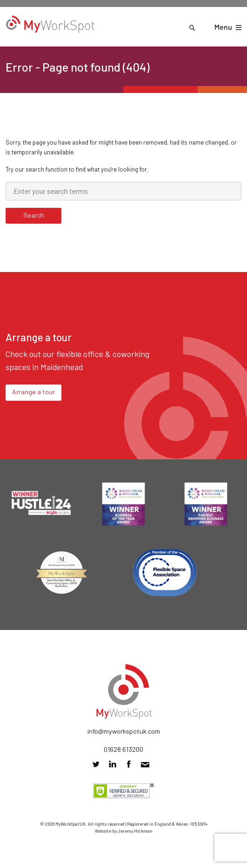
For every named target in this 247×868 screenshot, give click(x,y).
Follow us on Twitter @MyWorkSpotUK (96, 764)
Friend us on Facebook (129, 764)
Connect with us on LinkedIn (113, 764)
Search (34, 215)
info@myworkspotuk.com (124, 731)
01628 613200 (123, 749)
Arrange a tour (33, 392)
